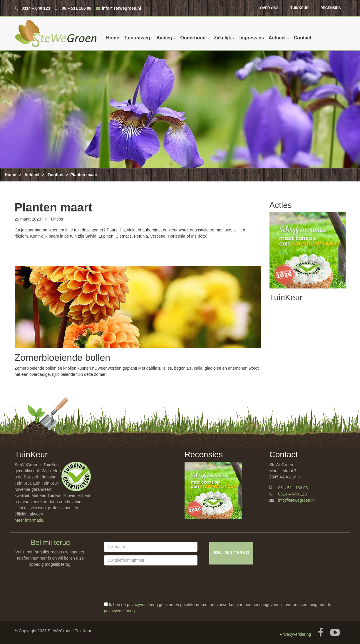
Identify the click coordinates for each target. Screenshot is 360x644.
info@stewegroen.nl (122, 8)
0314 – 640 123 (36, 8)
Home (113, 38)
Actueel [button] (277, 38)
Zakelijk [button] (222, 38)
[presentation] (149, 590)
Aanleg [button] (164, 38)
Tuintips (55, 175)
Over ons (269, 8)
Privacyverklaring (295, 634)
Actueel (32, 175)
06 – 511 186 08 (77, 8)
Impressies (252, 38)
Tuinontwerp (138, 38)
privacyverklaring (142, 605)
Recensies (330, 8)
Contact (302, 38)
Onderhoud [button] (193, 38)
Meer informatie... (31, 520)
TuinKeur (299, 8)
